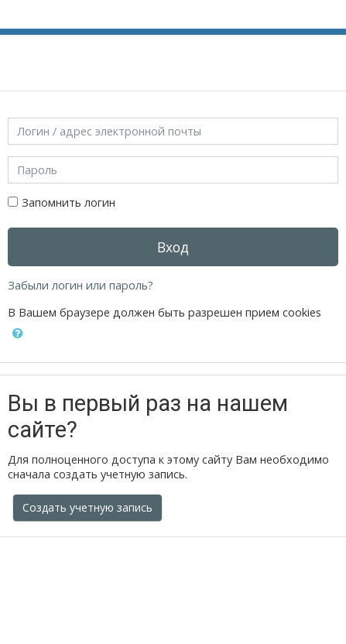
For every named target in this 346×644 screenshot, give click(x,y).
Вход (173, 247)
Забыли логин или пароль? (81, 285)
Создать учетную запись (87, 507)
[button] (18, 334)
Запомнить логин (69, 202)
